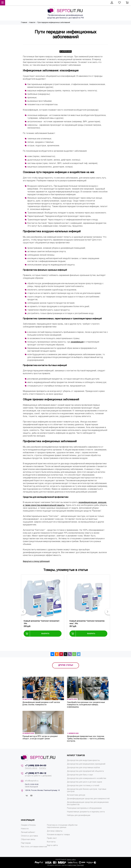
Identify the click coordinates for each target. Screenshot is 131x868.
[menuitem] (83, 760)
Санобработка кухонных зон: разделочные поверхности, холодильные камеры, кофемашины (86, 705)
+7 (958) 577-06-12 (36, 773)
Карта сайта (71, 860)
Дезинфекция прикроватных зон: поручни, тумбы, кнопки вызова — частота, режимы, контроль (86, 739)
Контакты (43, 768)
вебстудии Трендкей (76, 865)
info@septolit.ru (32, 781)
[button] (24, 612)
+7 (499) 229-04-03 (36, 766)
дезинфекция (77, 342)
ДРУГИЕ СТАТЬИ (66, 665)
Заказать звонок (31, 768)
